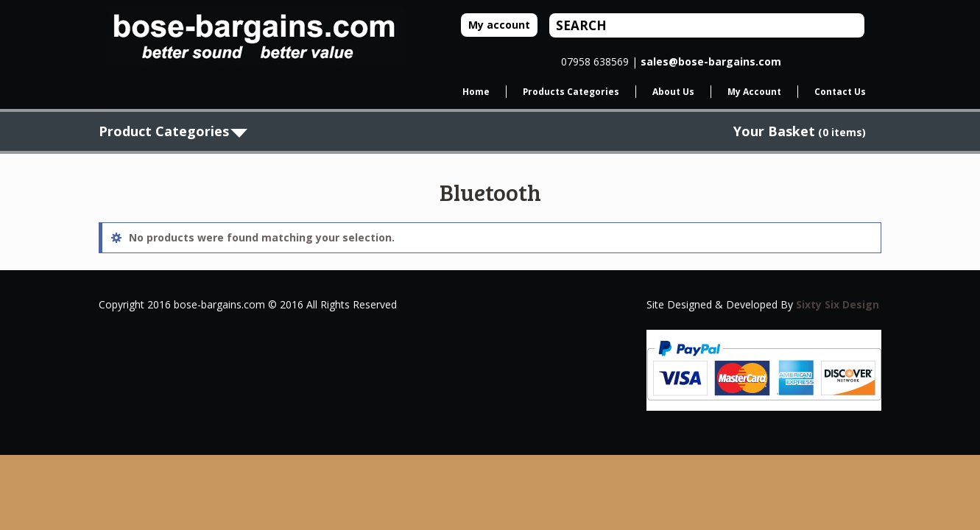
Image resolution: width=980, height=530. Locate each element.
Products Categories (571, 92)
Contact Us (840, 92)
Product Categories (164, 131)
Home (476, 92)
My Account (754, 92)
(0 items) (800, 132)
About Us (673, 92)
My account (499, 25)
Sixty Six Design (838, 304)
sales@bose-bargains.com (711, 61)
